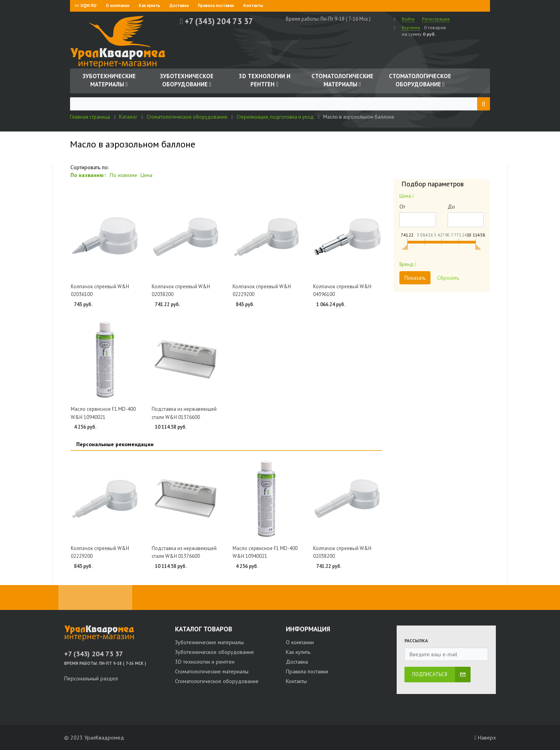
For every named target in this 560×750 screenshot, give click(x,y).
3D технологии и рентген (205, 662)
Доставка (179, 5)
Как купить (150, 5)
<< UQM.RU (86, 5)
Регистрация (436, 19)
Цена (146, 175)
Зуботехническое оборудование (214, 652)
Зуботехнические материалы (209, 642)
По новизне (123, 175)
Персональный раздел (91, 678)
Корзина (411, 27)
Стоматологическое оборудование (217, 681)
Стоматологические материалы (212, 671)
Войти (408, 19)
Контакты (253, 5)
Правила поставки (216, 5)
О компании (118, 5)
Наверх (485, 738)
